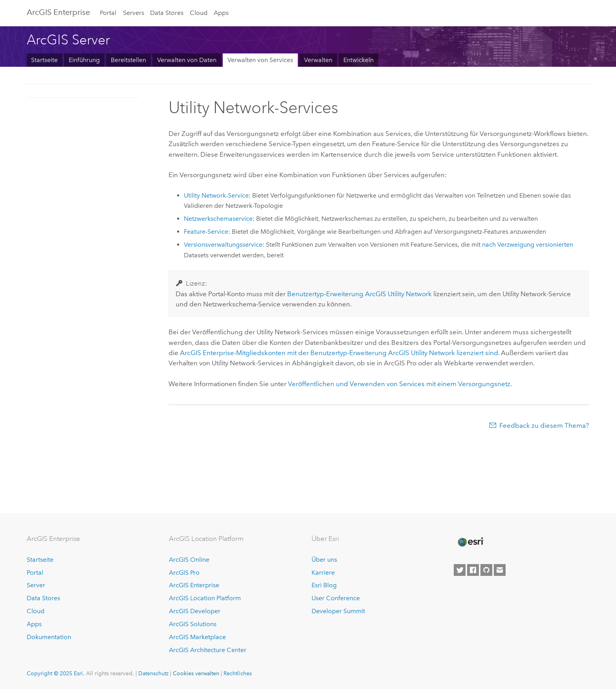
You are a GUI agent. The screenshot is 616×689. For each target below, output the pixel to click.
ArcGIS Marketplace (197, 637)
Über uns (324, 560)
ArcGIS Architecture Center (208, 650)
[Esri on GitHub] (486, 570)
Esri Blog (324, 585)
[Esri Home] (470, 542)
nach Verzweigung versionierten (528, 245)
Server (36, 585)
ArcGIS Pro (184, 573)
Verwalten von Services (260, 60)
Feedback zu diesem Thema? (544, 425)
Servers (134, 13)
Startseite (44, 60)
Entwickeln (358, 60)
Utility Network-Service (216, 195)
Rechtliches (238, 673)
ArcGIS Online (189, 560)
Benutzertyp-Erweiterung (359, 294)
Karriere (323, 573)
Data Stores (167, 13)
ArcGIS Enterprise (58, 12)
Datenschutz (153, 673)
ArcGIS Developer (195, 611)
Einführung (84, 60)
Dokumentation (49, 637)
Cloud (199, 13)
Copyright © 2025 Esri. (56, 673)
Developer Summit (338, 611)
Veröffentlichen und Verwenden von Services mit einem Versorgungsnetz (399, 384)
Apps (221, 13)
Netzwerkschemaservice (218, 219)
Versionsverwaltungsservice (223, 245)
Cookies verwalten (196, 673)
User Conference (336, 598)
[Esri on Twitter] (460, 570)
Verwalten (318, 60)
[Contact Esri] (500, 570)
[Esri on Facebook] (473, 570)
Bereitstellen (128, 60)
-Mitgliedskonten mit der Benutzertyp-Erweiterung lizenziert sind (339, 353)
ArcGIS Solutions (193, 624)
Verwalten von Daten (187, 60)
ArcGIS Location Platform (205, 598)
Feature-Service (206, 232)
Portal (108, 13)
